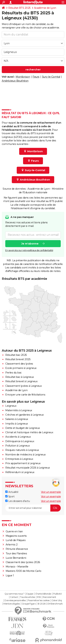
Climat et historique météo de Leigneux (29, 432)
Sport (10, 497)
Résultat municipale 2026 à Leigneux (28, 468)
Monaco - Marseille (17, 567)
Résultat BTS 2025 (19, 8)
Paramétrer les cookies (39, 600)
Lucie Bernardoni (16, 558)
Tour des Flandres (16, 553)
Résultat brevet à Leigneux (21, 381)
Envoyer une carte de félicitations (25, 395)
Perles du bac (13, 373)
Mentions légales (12, 604)
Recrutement (49, 597)
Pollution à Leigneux (18, 446)
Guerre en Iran (14, 531)
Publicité (57, 594)
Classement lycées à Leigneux (23, 386)
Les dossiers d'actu (18, 501)
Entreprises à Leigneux (19, 459)
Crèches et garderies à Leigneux (25, 415)
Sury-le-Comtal (51, 77)
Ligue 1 (10, 575)
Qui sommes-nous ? (15, 594)
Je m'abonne (30, 243)
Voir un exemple (51, 492)
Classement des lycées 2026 (23, 562)
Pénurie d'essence (17, 549)
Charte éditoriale (43, 594)
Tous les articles (27, 597)
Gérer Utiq (57, 600)
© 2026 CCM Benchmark (50, 604)
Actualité (12, 492)
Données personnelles (15, 600)
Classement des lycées (19, 364)
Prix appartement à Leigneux (23, 463)
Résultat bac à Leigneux (20, 377)
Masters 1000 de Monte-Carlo (23, 571)
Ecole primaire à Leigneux (21, 368)
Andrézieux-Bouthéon (15, 81)
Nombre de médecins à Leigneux (26, 455)
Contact (14, 597)
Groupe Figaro (29, 604)
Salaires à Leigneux (17, 419)
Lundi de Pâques (16, 540)
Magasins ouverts (16, 536)
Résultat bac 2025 (16, 355)
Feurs (36, 77)
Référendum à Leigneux (20, 472)
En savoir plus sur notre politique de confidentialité (29, 250)
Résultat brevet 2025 (18, 359)
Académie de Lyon (45, 8)
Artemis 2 (12, 545)
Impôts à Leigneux (17, 424)
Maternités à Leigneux (19, 410)
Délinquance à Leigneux (20, 441)
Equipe (30, 594)
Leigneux (11, 406)
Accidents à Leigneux (18, 437)
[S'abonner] (33, 508)
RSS (39, 597)
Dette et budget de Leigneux (23, 428)
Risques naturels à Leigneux (22, 450)
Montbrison (23, 77)
